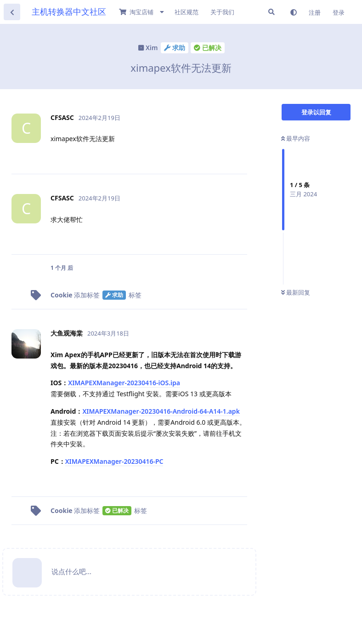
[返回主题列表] (12, 12)
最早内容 (296, 138)
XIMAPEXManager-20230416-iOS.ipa (124, 383)
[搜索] (271, 12)
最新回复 (296, 292)
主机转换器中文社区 (69, 11)
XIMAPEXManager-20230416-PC (114, 461)
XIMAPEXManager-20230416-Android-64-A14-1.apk (161, 411)
